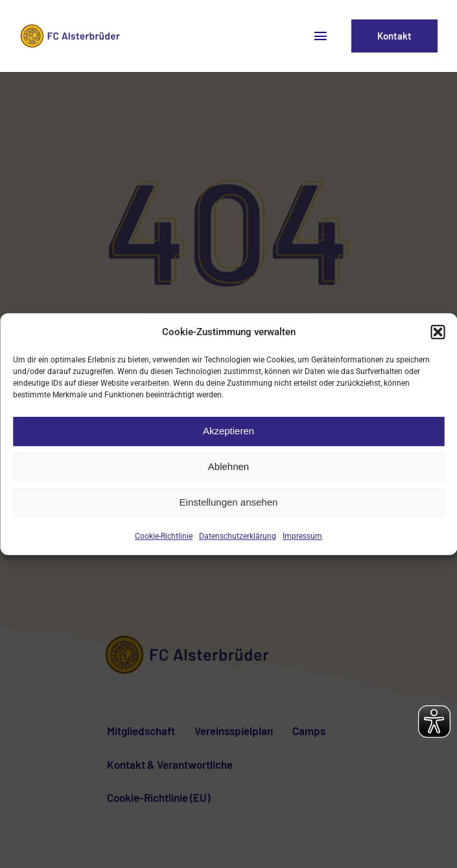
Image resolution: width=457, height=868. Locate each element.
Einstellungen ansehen (229, 502)
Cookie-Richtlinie (164, 536)
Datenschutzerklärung (238, 536)
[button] (438, 332)
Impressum (302, 536)
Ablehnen (229, 466)
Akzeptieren (229, 431)
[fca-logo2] (72, 29)
